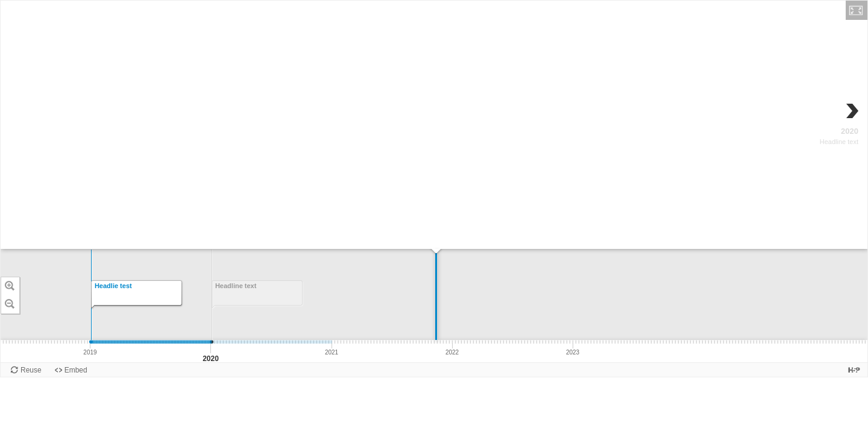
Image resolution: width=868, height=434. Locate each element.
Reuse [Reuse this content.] (31, 370)
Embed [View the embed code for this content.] (76, 370)
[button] (857, 10)
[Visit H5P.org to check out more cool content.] (854, 370)
